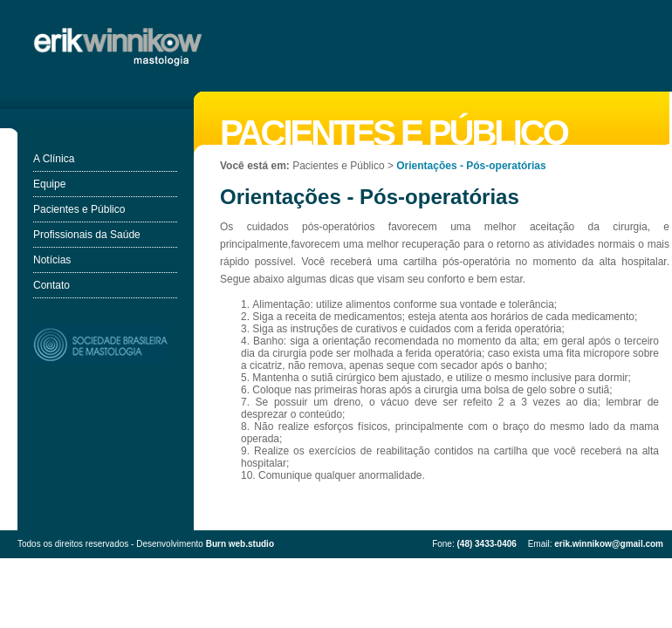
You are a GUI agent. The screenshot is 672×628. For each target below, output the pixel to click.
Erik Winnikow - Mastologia (120, 46)
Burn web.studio (240, 544)
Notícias (52, 260)
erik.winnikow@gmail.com (609, 544)
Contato (51, 285)
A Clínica (54, 159)
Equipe (49, 184)
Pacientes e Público (79, 209)
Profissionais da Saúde (87, 235)
